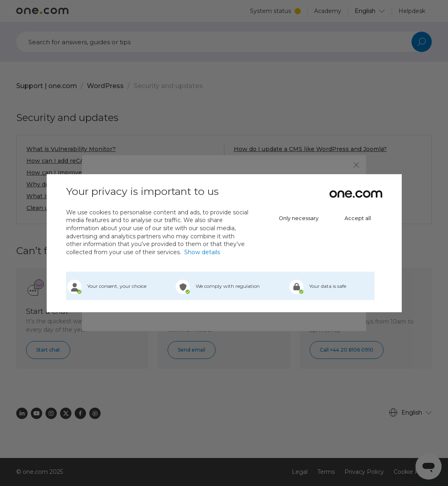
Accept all (358, 218)
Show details (202, 252)
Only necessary (299, 218)
